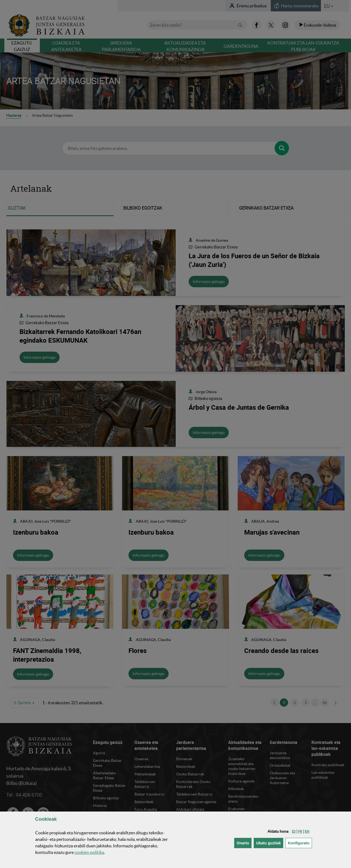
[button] (294, 831)
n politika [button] (89, 852)
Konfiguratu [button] (300, 843)
